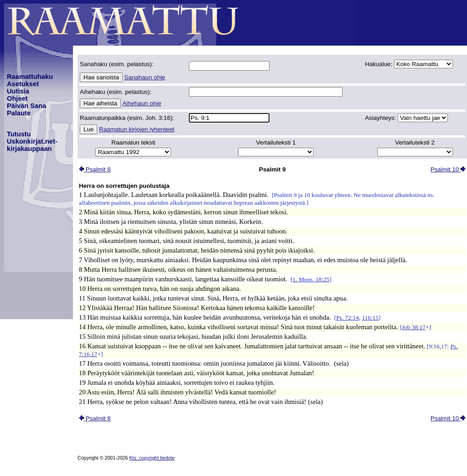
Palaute (19, 113)
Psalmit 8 (95, 169)
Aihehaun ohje (142, 103)
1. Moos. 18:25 (311, 279)
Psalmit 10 (448, 169)
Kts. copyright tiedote (152, 458)
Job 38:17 (414, 327)
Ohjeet (17, 98)
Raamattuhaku (30, 77)
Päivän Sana (26, 106)
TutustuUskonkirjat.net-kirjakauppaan (32, 141)
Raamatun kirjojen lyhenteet (137, 129)
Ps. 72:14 (348, 318)
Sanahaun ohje (145, 77)
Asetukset (23, 84)
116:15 (370, 318)
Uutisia (18, 91)
